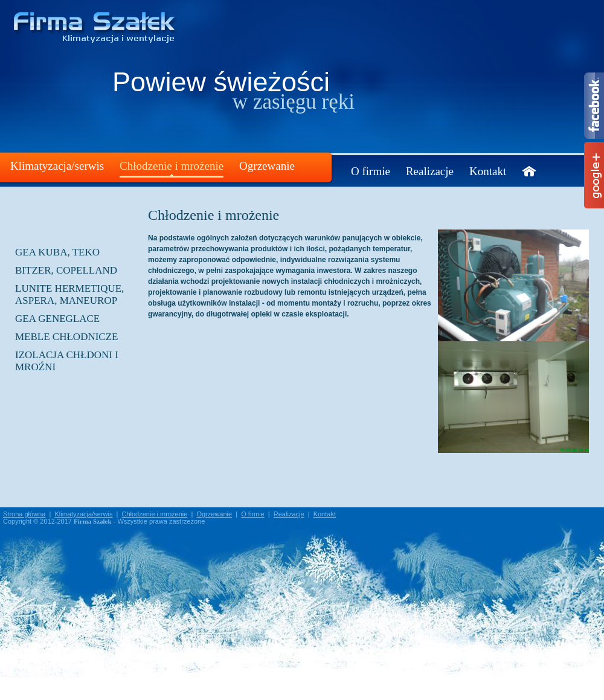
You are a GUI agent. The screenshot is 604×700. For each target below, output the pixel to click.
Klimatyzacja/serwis (57, 166)
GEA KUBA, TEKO (57, 252)
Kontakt (488, 171)
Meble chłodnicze (66, 337)
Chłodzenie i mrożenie (172, 166)
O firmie (371, 171)
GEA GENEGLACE (57, 319)
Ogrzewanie (267, 166)
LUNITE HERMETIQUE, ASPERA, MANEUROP (69, 294)
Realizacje (430, 171)
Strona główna (24, 514)
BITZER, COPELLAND (66, 270)
